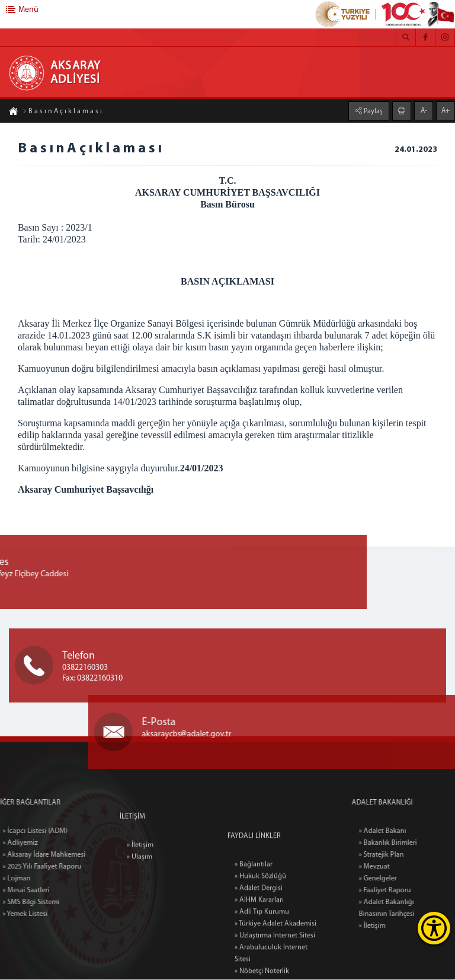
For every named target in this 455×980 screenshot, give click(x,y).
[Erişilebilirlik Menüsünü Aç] (434, 928)
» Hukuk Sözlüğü (260, 933)
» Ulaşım (140, 881)
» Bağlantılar (254, 921)
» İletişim (140, 869)
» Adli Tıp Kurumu (262, 969)
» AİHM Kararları (259, 957)
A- (424, 110)
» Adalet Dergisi (259, 945)
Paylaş (372, 111)
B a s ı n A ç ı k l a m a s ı (62, 112)
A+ (446, 110)
